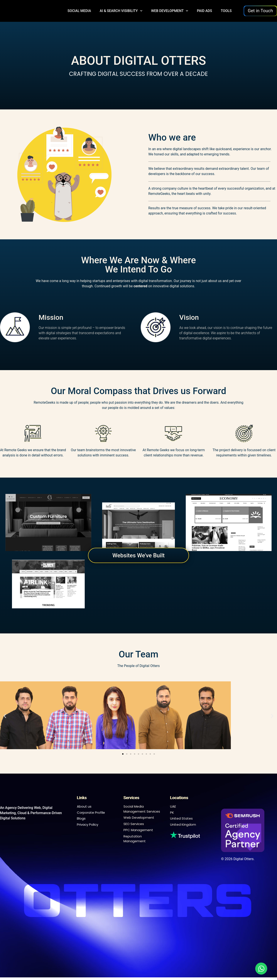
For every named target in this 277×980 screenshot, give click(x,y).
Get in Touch (260, 11)
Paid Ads (204, 11)
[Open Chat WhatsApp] (261, 969)
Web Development (170, 11)
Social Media (79, 11)
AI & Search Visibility (121, 11)
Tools (226, 11)
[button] (5, 716)
